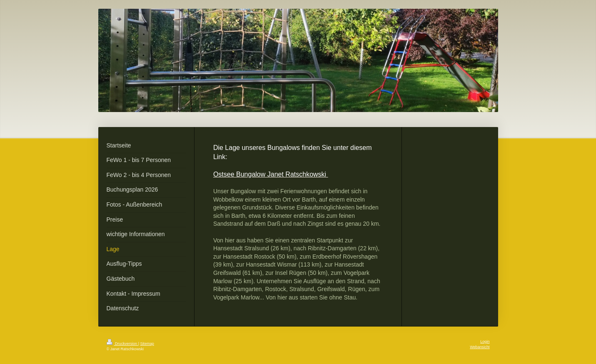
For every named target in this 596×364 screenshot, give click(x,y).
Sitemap (147, 344)
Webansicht (480, 347)
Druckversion (122, 344)
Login (485, 342)
